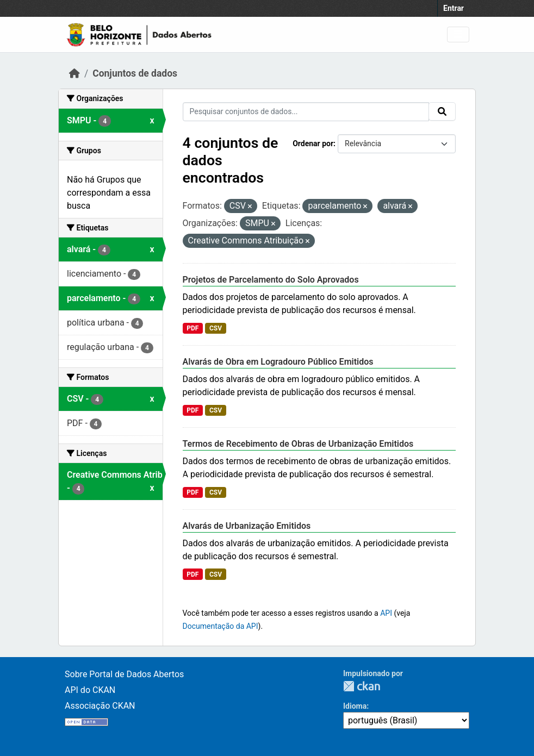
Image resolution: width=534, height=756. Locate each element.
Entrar (454, 8)
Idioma (355, 706)
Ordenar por (313, 143)
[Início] (74, 73)
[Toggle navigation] (458, 35)
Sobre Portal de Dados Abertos (124, 674)
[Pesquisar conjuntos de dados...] (306, 112)
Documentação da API (221, 626)
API (386, 613)
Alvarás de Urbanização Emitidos (247, 526)
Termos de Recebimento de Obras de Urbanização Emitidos (298, 444)
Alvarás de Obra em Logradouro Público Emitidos (278, 362)
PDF (193, 328)
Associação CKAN (100, 706)
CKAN (362, 686)
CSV (216, 328)
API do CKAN (90, 690)
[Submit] (442, 111)
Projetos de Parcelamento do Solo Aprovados (271, 280)
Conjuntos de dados (135, 73)
